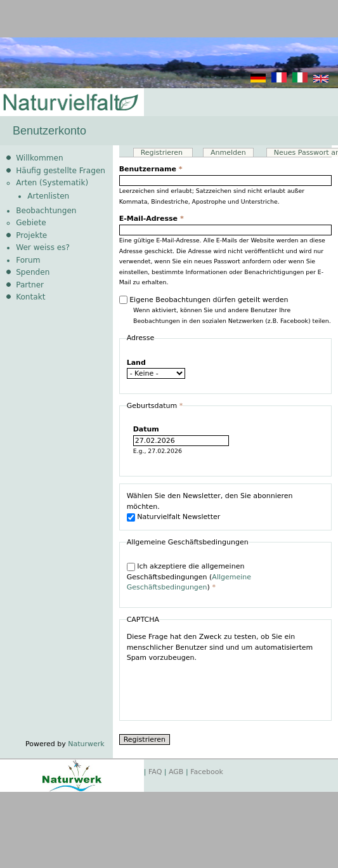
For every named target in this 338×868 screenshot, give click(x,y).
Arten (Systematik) (52, 183)
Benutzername (151, 169)
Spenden (33, 272)
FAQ (155, 772)
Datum (146, 429)
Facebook (207, 772)
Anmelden (228, 153)
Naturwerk (86, 744)
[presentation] (223, 688)
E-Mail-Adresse (152, 219)
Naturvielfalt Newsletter (179, 517)
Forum (28, 260)
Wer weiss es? (43, 247)
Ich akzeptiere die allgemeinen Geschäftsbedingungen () (189, 577)
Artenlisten (48, 196)
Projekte (31, 235)
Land (136, 363)
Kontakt (30, 297)
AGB (176, 772)
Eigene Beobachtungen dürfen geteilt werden (209, 300)
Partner (30, 285)
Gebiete (31, 223)
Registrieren (167, 153)
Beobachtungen (46, 211)
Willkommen (39, 158)
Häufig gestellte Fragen (61, 171)
